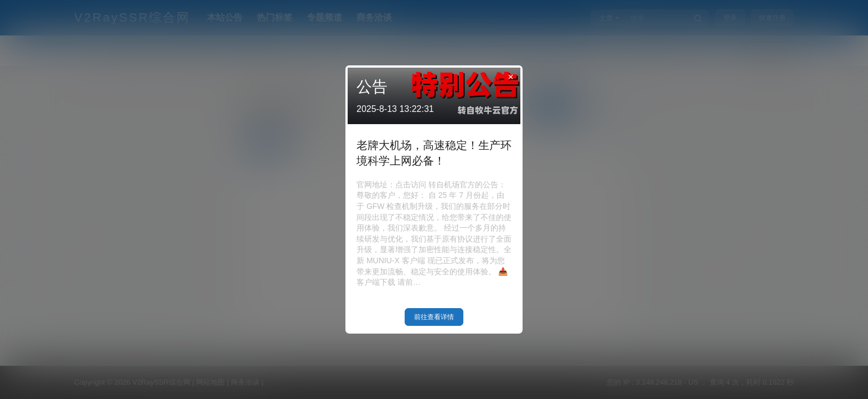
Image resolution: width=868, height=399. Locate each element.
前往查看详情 (434, 317)
